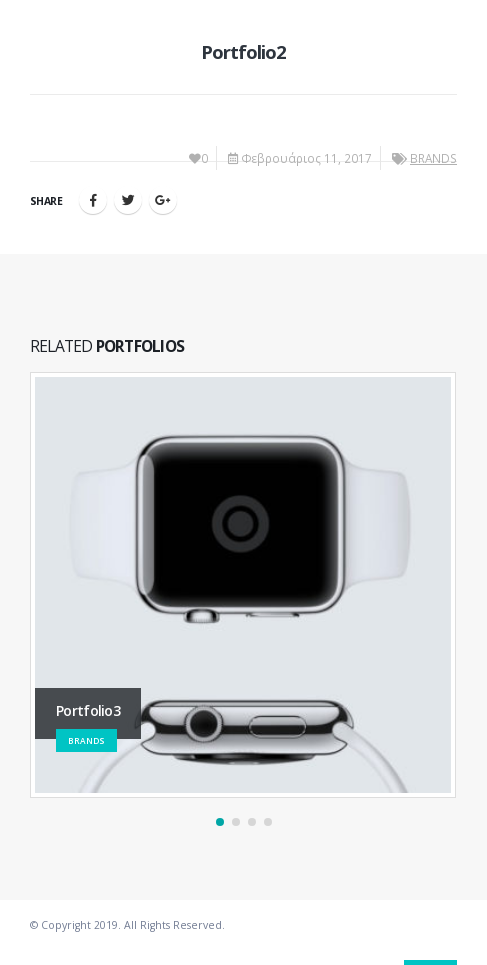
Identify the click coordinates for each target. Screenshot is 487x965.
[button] (220, 822)
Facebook (93, 200)
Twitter (128, 200)
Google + (163, 200)
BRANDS (433, 158)
